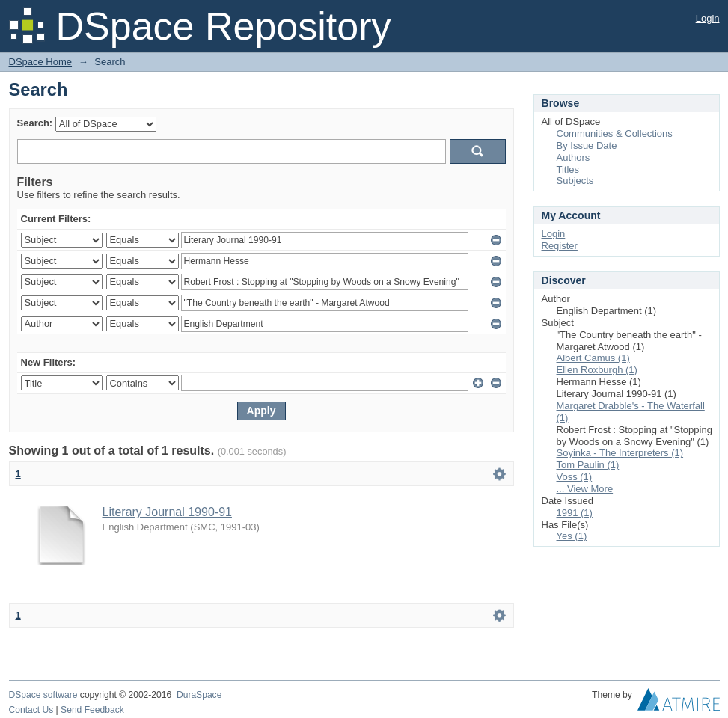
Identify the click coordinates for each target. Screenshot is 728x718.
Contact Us (31, 710)
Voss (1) (575, 477)
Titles (568, 169)
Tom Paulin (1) (588, 465)
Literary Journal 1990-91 (167, 512)
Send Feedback (92, 710)
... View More (585, 489)
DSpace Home (41, 62)
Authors (573, 157)
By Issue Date (587, 145)
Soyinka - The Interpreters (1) (620, 453)
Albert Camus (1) (593, 358)
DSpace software (43, 695)
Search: (35, 123)
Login (708, 18)
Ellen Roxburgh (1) (597, 370)
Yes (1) (572, 536)
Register (560, 246)
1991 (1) (575, 513)
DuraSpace (199, 695)
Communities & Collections (615, 134)
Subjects (575, 181)
